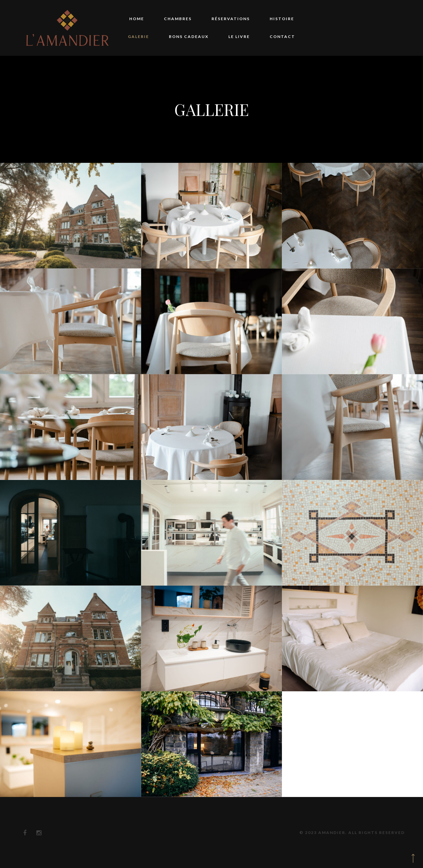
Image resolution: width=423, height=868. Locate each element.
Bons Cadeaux (189, 36)
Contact (282, 36)
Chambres (178, 19)
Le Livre (239, 36)
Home (137, 19)
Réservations (231, 19)
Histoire (282, 19)
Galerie (138, 36)
